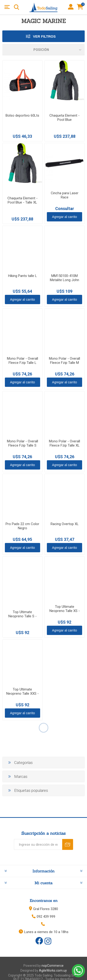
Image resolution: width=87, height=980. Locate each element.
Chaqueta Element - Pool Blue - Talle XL (23, 200)
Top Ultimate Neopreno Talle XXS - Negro (23, 694)
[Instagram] (48, 941)
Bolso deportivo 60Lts (22, 115)
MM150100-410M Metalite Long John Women (64, 280)
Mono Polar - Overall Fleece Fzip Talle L (23, 361)
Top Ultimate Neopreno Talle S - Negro (23, 616)
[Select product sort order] (43, 50)
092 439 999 (46, 917)
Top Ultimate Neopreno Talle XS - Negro (65, 611)
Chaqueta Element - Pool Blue (64, 118)
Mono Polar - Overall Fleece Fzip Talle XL (64, 443)
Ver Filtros (44, 36)
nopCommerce (53, 966)
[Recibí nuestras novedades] (38, 844)
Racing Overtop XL (65, 524)
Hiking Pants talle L (23, 276)
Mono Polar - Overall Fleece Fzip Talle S (23, 443)
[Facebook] (39, 941)
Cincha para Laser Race (65, 195)
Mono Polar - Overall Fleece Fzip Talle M (64, 361)
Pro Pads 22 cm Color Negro (22, 526)
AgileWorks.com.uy (53, 970)
